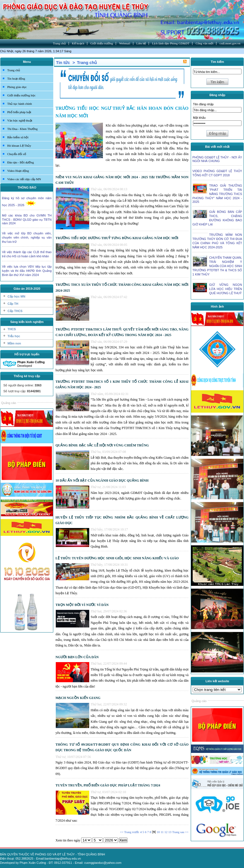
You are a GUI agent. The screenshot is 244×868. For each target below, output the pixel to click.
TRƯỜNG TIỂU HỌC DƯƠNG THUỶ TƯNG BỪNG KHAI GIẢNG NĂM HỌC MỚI (117, 238)
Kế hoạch (78, 43)
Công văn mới (204, 43)
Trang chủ (59, 43)
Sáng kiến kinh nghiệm (27, 322)
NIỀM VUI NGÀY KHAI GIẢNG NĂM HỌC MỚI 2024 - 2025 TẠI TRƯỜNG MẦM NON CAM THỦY (122, 180)
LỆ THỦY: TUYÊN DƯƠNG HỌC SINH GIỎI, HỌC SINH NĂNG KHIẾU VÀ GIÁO (117, 558)
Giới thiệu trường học (21, 95)
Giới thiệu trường (102, 43)
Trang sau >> (180, 832)
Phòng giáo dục (17, 87)
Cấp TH (13, 304)
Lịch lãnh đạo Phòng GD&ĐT (171, 43)
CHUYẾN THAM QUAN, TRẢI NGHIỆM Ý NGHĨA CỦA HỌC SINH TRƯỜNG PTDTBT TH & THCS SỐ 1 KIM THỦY (217, 266)
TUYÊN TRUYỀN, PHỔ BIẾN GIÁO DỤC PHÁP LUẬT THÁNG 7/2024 (108, 785)
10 (158, 832)
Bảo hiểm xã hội (18, 137)
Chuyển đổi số (17, 154)
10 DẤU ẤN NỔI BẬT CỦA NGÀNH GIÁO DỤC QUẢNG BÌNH (102, 481)
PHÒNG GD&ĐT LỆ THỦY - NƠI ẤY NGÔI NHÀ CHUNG (217, 159)
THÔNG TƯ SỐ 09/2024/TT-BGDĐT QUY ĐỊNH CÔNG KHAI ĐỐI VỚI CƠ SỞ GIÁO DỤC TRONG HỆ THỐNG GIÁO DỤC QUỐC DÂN (122, 747)
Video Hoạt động (18, 171)
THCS (12, 329)
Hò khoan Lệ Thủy (19, 146)
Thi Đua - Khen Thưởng (22, 129)
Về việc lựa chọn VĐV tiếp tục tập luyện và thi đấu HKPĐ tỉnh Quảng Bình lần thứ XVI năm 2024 (27, 271)
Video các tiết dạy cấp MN (24, 179)
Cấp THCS (15, 311)
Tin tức (63, 62)
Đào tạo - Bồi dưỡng (20, 162)
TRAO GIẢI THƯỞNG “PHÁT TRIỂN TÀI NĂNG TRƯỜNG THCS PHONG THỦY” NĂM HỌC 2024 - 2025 (217, 194)
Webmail (125, 43)
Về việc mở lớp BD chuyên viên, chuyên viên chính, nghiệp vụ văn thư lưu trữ (27, 237)
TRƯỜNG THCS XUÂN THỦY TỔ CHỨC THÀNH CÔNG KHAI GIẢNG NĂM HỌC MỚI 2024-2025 (122, 287)
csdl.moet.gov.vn (230, 43)
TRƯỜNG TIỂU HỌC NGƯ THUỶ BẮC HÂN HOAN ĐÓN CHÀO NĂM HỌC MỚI (122, 112)
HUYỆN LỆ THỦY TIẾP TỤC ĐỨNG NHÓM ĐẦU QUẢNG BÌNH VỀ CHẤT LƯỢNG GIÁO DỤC (122, 520)
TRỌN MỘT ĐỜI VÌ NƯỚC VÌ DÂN (82, 605)
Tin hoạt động (16, 79)
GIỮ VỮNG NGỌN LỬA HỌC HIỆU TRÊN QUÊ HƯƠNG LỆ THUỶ (226, 289)
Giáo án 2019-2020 (27, 289)
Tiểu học (14, 336)
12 (166, 832)
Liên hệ (141, 43)
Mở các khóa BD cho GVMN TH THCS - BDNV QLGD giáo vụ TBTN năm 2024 (27, 219)
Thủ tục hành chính (20, 104)
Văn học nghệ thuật (20, 120)
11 (162, 832)
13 (170, 832)
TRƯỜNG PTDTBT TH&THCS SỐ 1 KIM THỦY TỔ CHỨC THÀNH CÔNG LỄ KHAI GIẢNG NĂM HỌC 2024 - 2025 (122, 384)
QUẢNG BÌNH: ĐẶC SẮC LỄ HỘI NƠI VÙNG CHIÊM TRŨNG (102, 445)
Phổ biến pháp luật (19, 112)
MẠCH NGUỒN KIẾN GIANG (78, 698)
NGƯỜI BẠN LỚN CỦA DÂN (77, 657)
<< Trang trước (130, 832)
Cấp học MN (16, 296)
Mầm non (14, 343)
